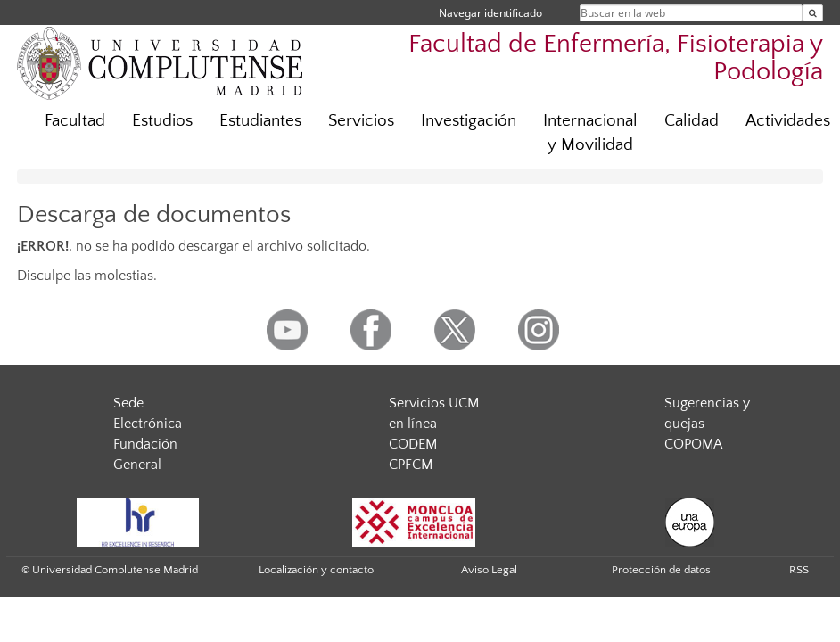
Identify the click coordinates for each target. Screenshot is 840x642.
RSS (799, 570)
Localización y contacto (316, 570)
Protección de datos (661, 570)
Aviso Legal (489, 570)
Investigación (469, 121)
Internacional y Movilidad (590, 133)
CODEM (413, 444)
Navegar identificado (490, 13)
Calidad (692, 121)
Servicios (361, 121)
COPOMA (693, 444)
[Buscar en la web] (813, 13)
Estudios (162, 121)
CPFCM (411, 465)
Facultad (75, 121)
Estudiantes (260, 121)
